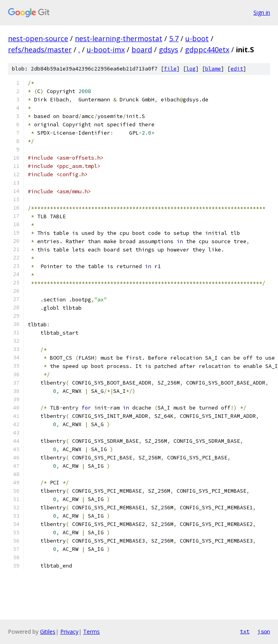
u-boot (197, 38)
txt (245, 631)
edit (237, 69)
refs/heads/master (40, 50)
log (191, 69)
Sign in (262, 12)
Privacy (69, 632)
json (264, 631)
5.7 (174, 38)
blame (213, 69)
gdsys (169, 50)
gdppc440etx (207, 50)
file (170, 69)
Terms (91, 632)
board (142, 50)
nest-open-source (38, 38)
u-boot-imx (106, 50)
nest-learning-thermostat (119, 38)
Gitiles (48, 632)
